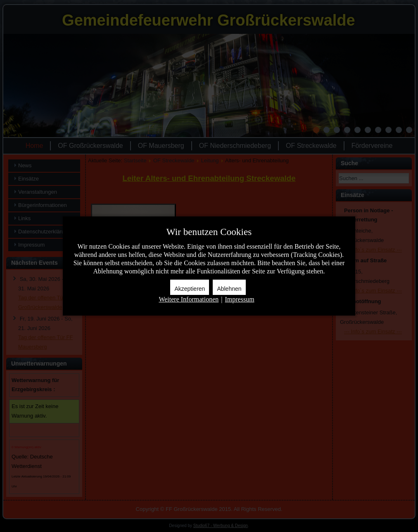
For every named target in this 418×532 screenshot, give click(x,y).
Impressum (239, 299)
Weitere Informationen (189, 299)
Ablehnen (229, 289)
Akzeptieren (190, 289)
